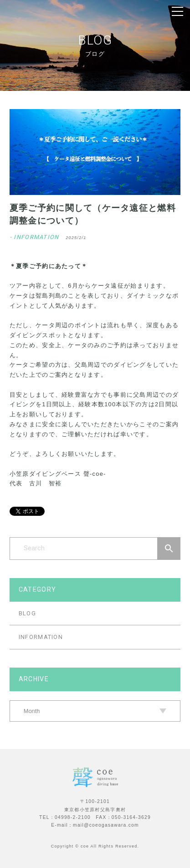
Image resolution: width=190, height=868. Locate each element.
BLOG (27, 613)
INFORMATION (41, 637)
